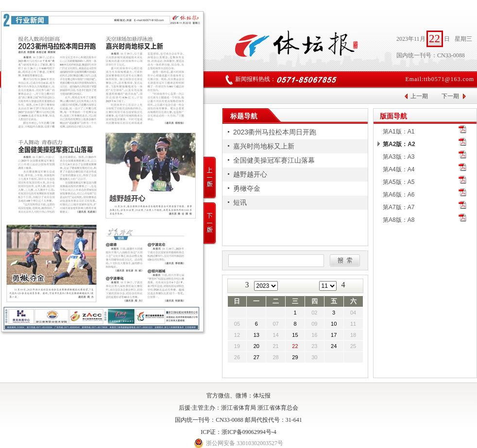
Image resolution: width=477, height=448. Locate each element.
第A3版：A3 (399, 157)
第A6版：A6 (399, 195)
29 (295, 357)
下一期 (450, 96)
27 (256, 357)
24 (334, 346)
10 (334, 324)
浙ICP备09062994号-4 (249, 432)
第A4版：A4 (399, 169)
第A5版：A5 (399, 182)
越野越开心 (250, 174)
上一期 (419, 96)
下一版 (210, 224)
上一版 (210, 178)
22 (295, 346)
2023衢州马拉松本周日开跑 (275, 132)
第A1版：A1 (399, 132)
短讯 (240, 202)
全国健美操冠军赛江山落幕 (274, 160)
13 (256, 335)
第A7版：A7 (399, 207)
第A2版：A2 (399, 144)
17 (334, 335)
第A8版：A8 (399, 220)
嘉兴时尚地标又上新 (264, 146)
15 (295, 335)
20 (256, 346)
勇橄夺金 (247, 188)
